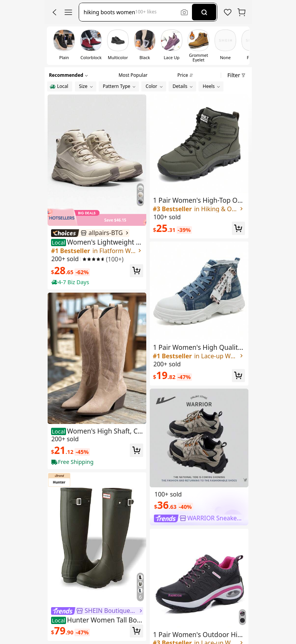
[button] (55, 12)
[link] (228, 12)
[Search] (204, 12)
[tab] (133, 74)
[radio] (60, 86)
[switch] (64, 46)
